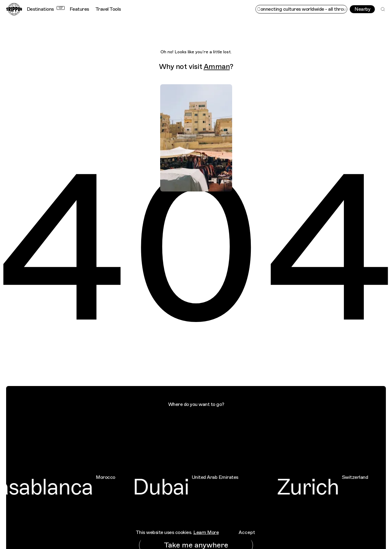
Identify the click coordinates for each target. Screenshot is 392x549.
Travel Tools (108, 9)
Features (79, 9)
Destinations (46, 9)
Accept (247, 532)
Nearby (362, 9)
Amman (217, 66)
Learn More (206, 532)
